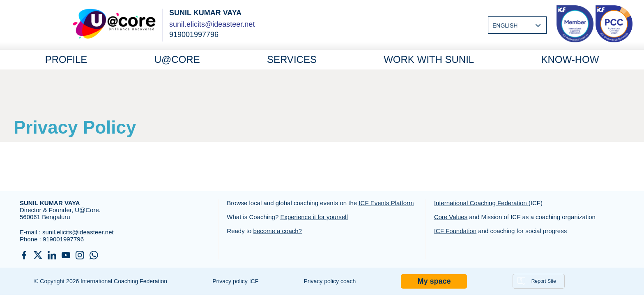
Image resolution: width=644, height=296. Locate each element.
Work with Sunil (429, 59)
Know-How (570, 59)
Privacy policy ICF (235, 281)
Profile (66, 59)
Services (292, 59)
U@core (177, 59)
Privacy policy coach (330, 281)
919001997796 (63, 239)
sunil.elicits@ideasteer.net (212, 24)
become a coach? (278, 231)
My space (434, 281)
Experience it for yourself (314, 217)
